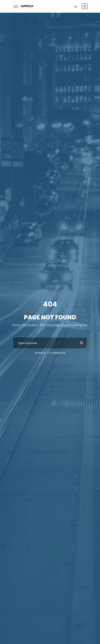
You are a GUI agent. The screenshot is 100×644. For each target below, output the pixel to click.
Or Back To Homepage (50, 353)
